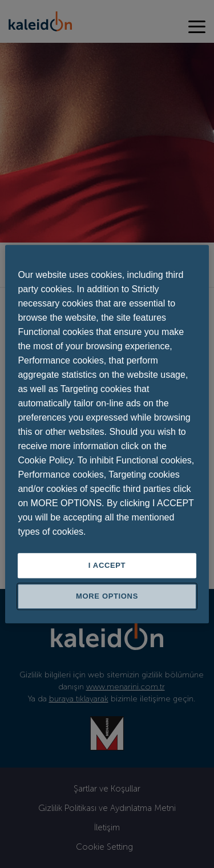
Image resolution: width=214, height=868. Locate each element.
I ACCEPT (107, 565)
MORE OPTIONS (107, 596)
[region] (107, 434)
